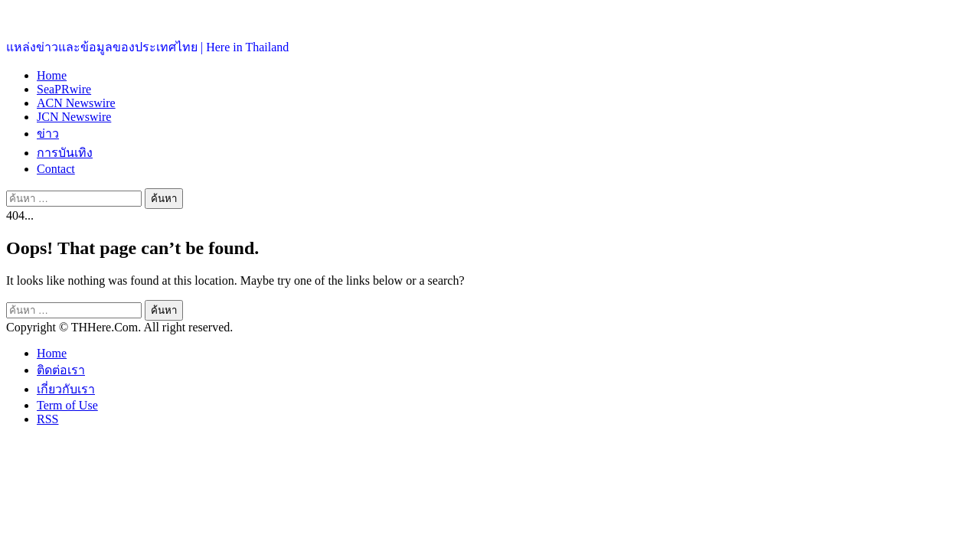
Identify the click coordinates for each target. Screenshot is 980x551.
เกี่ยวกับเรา (66, 389)
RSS (47, 419)
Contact (56, 169)
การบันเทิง (65, 153)
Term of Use (67, 405)
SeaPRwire (64, 89)
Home (52, 75)
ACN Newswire (76, 103)
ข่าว (48, 134)
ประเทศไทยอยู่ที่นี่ (53, 16)
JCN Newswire (74, 117)
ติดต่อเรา (61, 370)
